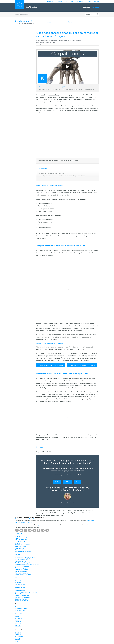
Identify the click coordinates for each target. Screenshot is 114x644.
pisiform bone (46, 212)
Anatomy (19, 533)
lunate (43, 206)
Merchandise (20, 610)
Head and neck (21, 546)
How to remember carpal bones (53, 173)
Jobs (17, 620)
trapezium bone (47, 219)
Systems (18, 583)
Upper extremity (21, 538)
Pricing (18, 607)
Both (89, 22)
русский (18, 640)
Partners (18, 618)
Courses (86, 7)
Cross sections (21, 550)
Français (18, 638)
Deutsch (18, 633)
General (18, 581)
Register (97, 1)
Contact (18, 622)
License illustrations (23, 609)
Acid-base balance (22, 573)
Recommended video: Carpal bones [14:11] (53, 87)
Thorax (18, 543)
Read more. (78, 490)
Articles (95, 7)
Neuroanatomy (21, 548)
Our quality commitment (25, 519)
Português (19, 636)
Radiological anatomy (23, 552)
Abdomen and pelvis (23, 545)
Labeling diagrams (22, 596)
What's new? (51, 1)
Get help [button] (60, 1)
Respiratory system (23, 568)
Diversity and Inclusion (24, 522)
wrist (43, 95)
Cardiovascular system (24, 563)
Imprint (18, 623)
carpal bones (53, 97)
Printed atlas (20, 591)
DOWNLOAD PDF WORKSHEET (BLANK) (51, 365)
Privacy (18, 627)
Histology (19, 578)
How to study (70, 1)
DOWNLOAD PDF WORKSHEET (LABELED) (82, 365)
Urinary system (21, 571)
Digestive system (22, 570)
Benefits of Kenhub (22, 597)
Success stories (21, 599)
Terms (17, 625)
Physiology (19, 555)
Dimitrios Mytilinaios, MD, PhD (72, 41)
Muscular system (22, 559)
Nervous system (21, 561)
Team (17, 617)
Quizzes (69, 22)
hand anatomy (54, 95)
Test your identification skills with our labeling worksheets (63, 176)
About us (19, 614)
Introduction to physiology (25, 558)
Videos (48, 22)
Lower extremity (22, 540)
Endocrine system (22, 566)
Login (89, 1)
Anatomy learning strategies (26, 592)
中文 (17, 642)
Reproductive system (23, 575)
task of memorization (44, 99)
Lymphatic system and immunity (28, 565)
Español (18, 635)
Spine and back (21, 541)
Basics (17, 536)
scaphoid (44, 203)
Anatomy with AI (21, 601)
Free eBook (19, 594)
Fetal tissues (20, 584)
